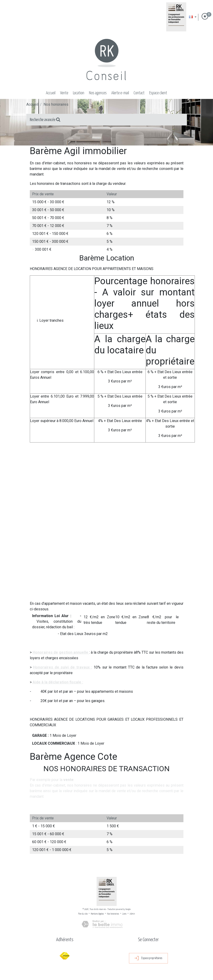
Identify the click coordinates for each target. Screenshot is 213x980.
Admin (132, 914)
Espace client (158, 93)
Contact (139, 93)
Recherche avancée (45, 120)
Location (79, 93)
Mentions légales (97, 914)
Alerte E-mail (120, 93)
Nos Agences (98, 93)
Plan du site (83, 914)
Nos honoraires (113, 914)
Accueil (51, 93)
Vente (64, 93)
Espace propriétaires (148, 958)
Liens (124, 914)
